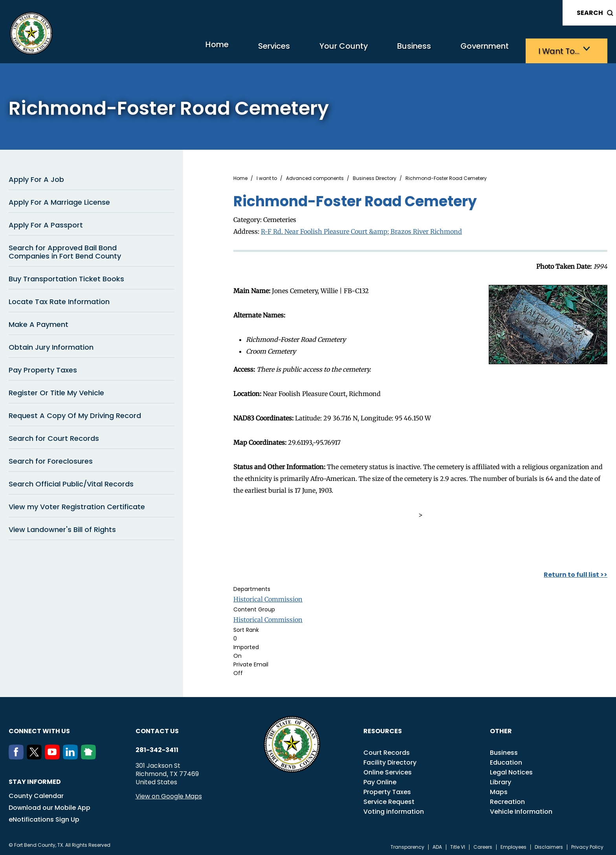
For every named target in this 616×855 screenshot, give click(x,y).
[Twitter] (36, 755)
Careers (483, 845)
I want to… (555, 49)
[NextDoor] (90, 755)
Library (500, 780)
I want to (267, 176)
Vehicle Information (521, 809)
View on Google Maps (169, 794)
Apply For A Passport (46, 223)
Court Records (387, 750)
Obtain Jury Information (51, 345)
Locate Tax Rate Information (59, 300)
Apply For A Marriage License (59, 200)
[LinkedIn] (72, 755)
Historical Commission (268, 597)
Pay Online (380, 780)
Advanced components (315, 176)
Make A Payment (38, 322)
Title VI (458, 845)
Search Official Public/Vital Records (71, 482)
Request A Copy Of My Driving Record (75, 414)
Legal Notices (511, 770)
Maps (499, 790)
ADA (437, 845)
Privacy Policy (587, 845)
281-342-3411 (157, 748)
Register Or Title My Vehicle (56, 391)
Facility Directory (390, 760)
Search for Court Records (54, 436)
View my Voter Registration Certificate (77, 505)
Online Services (388, 770)
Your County (298, 49)
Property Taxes (387, 790)
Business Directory (375, 176)
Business (382, 49)
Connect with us (39, 729)
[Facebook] (18, 755)
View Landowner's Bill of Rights (62, 527)
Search (590, 13)
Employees (513, 845)
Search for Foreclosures (51, 459)
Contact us (157, 729)
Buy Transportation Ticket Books (66, 277)
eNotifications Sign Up (44, 817)
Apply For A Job (36, 177)
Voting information (394, 809)
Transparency (407, 845)
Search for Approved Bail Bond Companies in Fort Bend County (65, 250)
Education (506, 760)
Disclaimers (549, 845)
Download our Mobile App (49, 805)
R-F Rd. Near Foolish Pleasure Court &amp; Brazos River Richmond (361, 229)
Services (215, 49)
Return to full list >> (576, 572)
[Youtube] (54, 755)
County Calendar (36, 794)
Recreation (507, 799)
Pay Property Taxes (43, 368)
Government (467, 49)
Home (148, 49)
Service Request (389, 799)
